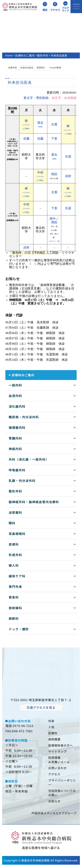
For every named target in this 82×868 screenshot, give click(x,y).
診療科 (53, 734)
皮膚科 (14, 544)
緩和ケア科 (17, 576)
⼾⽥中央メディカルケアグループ (53, 816)
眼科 (12, 523)
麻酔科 (14, 618)
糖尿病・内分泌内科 (24, 417)
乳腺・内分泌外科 (22, 481)
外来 (52, 721)
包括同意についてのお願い (61, 796)
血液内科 (15, 396)
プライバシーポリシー (61, 785)
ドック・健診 (19, 629)
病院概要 (55, 740)
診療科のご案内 (25, 55)
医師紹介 (41, 68)
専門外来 (15, 587)
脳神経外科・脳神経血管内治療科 (34, 502)
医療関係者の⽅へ (61, 746)
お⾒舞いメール (60, 764)
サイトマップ (58, 753)
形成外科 (15, 555)
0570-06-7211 (23, 726)
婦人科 (14, 565)
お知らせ (55, 804)
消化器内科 (17, 406)
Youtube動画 (55, 68)
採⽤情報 (55, 759)
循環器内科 (17, 428)
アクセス (55, 776)
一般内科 (15, 385)
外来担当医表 (27, 68)
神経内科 (15, 449)
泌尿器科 (15, 512)
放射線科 (15, 608)
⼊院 (52, 727)
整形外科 (43, 55)
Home (9, 55)
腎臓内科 (15, 438)
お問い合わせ (58, 770)
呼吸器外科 (17, 470)
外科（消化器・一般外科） (29, 459)
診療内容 (13, 68)
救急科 (14, 597)
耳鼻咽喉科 (17, 534)
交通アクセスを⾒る (41, 707)
